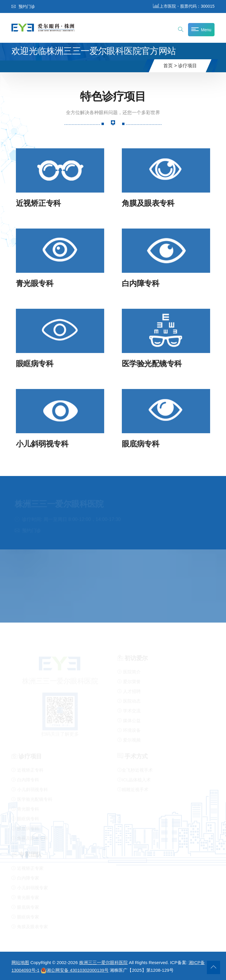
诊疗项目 (187, 66)
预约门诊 (23, 6)
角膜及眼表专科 (148, 203)
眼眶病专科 (35, 363)
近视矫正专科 (38, 203)
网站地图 (20, 962)
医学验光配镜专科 (152, 363)
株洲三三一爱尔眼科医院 (103, 962)
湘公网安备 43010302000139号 (75, 970)
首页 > (170, 66)
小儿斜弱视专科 (42, 444)
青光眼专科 (35, 283)
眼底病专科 (141, 444)
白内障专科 (141, 283)
